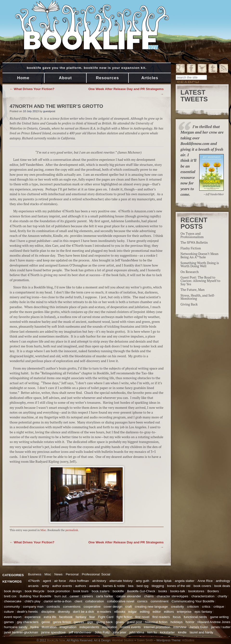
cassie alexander (129, 596)
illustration (49, 627)
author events (62, 586)
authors (80, 586)
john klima (137, 632)
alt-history (99, 581)
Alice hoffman (79, 581)
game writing (219, 617)
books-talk (178, 591)
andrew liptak (162, 581)
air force (60, 581)
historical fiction (156, 622)
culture (9, 612)
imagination (68, 627)
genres (79, 622)
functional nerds (195, 617)
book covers (202, 586)
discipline (48, 612)
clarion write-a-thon (58, 601)
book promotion (59, 591)
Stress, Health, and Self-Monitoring (198, 297)
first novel (142, 617)
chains (149, 596)
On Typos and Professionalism (192, 235)
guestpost (49, 111)
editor (157, 612)
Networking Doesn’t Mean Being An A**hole (199, 255)
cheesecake (13, 601)
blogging (158, 586)
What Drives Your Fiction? (32, 89)
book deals (222, 586)
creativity (177, 607)
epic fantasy (203, 612)
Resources (108, 78)
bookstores (196, 591)
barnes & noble (114, 586)
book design (13, 591)
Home (23, 78)
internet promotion (157, 627)
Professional (91, 574)
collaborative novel (121, 601)
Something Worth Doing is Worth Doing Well (200, 265)
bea (131, 586)
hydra (34, 627)
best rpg (143, 586)
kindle (182, 632)
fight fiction (124, 617)
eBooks (120, 612)
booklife (118, 591)
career (74, 596)
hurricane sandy (16, 627)
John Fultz (102, 632)
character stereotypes (173, 596)
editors (169, 612)
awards (95, 586)
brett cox (10, 596)
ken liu (152, 632)
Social (106, 574)
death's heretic (27, 612)
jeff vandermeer (80, 632)
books (163, 591)
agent (47, 581)
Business (35, 574)
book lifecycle (35, 591)
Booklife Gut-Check (141, 591)
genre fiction (62, 622)
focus (177, 617)
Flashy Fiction (191, 248)
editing (145, 612)
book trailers (101, 591)
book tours (81, 591)
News (58, 574)
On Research (190, 272)
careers (87, 596)
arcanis (33, 586)
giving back (104, 622)
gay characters (28, 622)
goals (120, 622)
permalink (72, 530)
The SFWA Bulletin (194, 242)
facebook (66, 617)
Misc (43, 530)
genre (46, 622)
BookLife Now (56, 640)
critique (219, 607)
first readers (161, 617)
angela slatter (185, 581)
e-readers (104, 612)
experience (33, 617)
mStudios (188, 640)
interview (180, 627)
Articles (150, 78)
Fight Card (106, 617)
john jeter (120, 632)
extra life (50, 617)
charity (222, 596)
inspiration (110, 627)
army (45, 586)
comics (142, 601)
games (9, 622)
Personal (72, 574)
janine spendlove (53, 632)
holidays (177, 622)
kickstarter (167, 632)
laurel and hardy (201, 632)
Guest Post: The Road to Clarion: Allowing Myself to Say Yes (200, 281)
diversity (64, 612)
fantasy (81, 617)
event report (13, 617)
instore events (131, 627)
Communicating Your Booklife (193, 601)
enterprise (184, 612)
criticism (193, 607)
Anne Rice (205, 581)
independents (89, 627)
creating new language (151, 607)
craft (128, 607)
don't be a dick (83, 612)
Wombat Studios (123, 640)
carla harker (105, 596)
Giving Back (189, 304)
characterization (203, 596)
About (65, 78)
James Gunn (199, 627)
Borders (213, 591)
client (78, 601)
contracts (53, 607)
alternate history (121, 581)
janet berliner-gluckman (21, 632)
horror (190, 622)
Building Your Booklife (36, 596)
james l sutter (221, 627)
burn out (60, 596)
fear (92, 617)
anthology (223, 581)
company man (33, 607)
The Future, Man (192, 290)
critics (206, 607)
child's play (32, 601)
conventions (72, 607)
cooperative (92, 607)
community (12, 607)
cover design (113, 607)
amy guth (142, 581)
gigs (90, 622)
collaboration (95, 601)
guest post (134, 622)
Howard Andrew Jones (214, 622)
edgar (132, 612)
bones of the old (179, 586)
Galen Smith (145, 640)
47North (34, 581)
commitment (160, 601)
